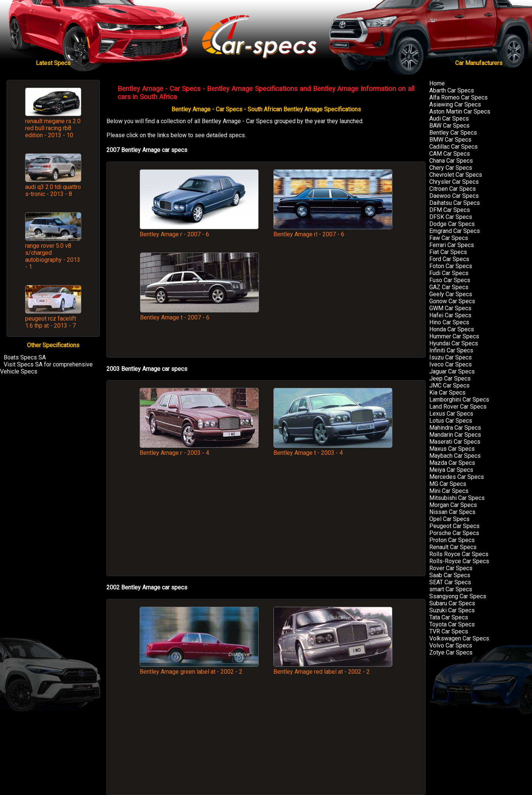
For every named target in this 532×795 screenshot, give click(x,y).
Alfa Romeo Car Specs (458, 97)
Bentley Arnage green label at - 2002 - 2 (199, 668)
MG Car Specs (448, 484)
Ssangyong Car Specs (458, 596)
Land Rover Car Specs (458, 407)
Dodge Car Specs (452, 224)
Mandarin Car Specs (455, 435)
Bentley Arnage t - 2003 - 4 (333, 449)
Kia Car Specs (447, 393)
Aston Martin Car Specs (460, 111)
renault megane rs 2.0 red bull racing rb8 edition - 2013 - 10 (53, 128)
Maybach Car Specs (455, 456)
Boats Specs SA (25, 357)
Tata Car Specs (449, 617)
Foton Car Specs (451, 266)
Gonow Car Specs (452, 301)
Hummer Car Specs (454, 336)
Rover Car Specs (451, 568)
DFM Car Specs (450, 210)
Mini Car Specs (449, 491)
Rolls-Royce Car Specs (459, 561)
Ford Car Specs (449, 259)
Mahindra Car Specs (455, 428)
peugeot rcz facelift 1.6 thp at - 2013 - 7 (51, 322)
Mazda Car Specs (452, 463)
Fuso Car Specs (450, 280)
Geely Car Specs (451, 294)
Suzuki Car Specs (452, 610)
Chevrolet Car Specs (456, 175)
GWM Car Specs (450, 308)
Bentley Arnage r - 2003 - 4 (199, 449)
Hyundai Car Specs (454, 343)
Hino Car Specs (449, 322)
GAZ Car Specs (449, 287)
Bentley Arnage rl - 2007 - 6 (333, 231)
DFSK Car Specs (451, 217)
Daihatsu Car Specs (455, 203)
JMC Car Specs (449, 385)
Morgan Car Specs (453, 505)
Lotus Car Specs (451, 421)
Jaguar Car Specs (452, 371)
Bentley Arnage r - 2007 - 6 (199, 231)
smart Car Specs (451, 589)
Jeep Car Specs (450, 378)
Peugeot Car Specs (454, 526)
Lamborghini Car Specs (459, 400)
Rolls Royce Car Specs (459, 554)
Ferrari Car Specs (452, 245)
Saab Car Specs (450, 575)
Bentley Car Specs (453, 133)
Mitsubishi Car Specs (457, 498)
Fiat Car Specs (448, 252)
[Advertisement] (333, 301)
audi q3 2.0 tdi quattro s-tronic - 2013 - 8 (53, 190)
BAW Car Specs (449, 126)
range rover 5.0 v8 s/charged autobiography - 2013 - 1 (53, 256)
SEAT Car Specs (450, 582)
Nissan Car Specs (452, 512)
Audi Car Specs (449, 119)
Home (437, 83)
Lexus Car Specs (451, 414)
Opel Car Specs (449, 519)
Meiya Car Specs (451, 470)
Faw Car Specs (449, 238)
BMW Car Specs (450, 140)
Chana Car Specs (451, 161)
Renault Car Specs (453, 547)
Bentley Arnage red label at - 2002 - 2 (333, 668)
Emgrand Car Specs (455, 231)
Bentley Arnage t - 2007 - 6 (199, 314)
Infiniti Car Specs (451, 350)
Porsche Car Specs (454, 533)
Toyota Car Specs (452, 624)
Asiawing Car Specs (455, 104)
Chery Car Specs (451, 168)
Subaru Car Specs (452, 603)
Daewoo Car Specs (454, 196)
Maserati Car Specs (455, 442)
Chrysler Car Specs (454, 182)
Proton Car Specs (452, 540)
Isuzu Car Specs (451, 357)
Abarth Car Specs (452, 90)
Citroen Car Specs (453, 189)
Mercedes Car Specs (457, 477)
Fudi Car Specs (449, 273)
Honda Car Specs (452, 329)
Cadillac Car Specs (453, 147)
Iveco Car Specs (451, 364)
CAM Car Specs (450, 154)
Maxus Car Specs (452, 449)
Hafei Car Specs (450, 315)
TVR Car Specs (449, 631)
